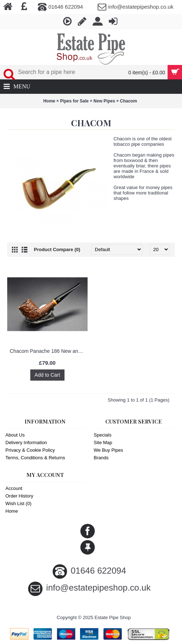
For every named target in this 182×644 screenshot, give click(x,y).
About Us (15, 435)
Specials (103, 435)
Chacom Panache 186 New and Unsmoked (49, 351)
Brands (101, 458)
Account (14, 488)
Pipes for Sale (74, 101)
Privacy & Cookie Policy (30, 450)
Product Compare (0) (57, 249)
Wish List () (18, 503)
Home (49, 101)
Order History (19, 496)
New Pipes (104, 101)
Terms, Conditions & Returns (35, 458)
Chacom (128, 101)
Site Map (103, 443)
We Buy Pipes (108, 450)
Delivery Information (26, 443)
